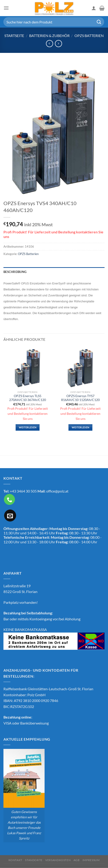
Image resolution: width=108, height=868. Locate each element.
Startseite (14, 36)
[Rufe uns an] (9, 499)
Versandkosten (58, 860)
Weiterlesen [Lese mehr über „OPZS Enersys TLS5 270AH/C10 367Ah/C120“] (28, 427)
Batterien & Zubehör (49, 36)
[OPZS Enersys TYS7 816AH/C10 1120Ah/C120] (80, 367)
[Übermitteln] (99, 22)
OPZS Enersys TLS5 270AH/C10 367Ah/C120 (28, 398)
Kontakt (15, 860)
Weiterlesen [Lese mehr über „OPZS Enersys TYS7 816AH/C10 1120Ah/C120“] (81, 427)
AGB (77, 860)
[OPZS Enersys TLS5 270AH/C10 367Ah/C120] (28, 367)
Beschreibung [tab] (15, 272)
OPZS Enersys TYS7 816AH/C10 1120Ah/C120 (80, 398)
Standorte (34, 860)
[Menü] (6, 8)
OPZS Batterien (89, 36)
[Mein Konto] (94, 8)
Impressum (91, 860)
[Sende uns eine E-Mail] (10, 516)
